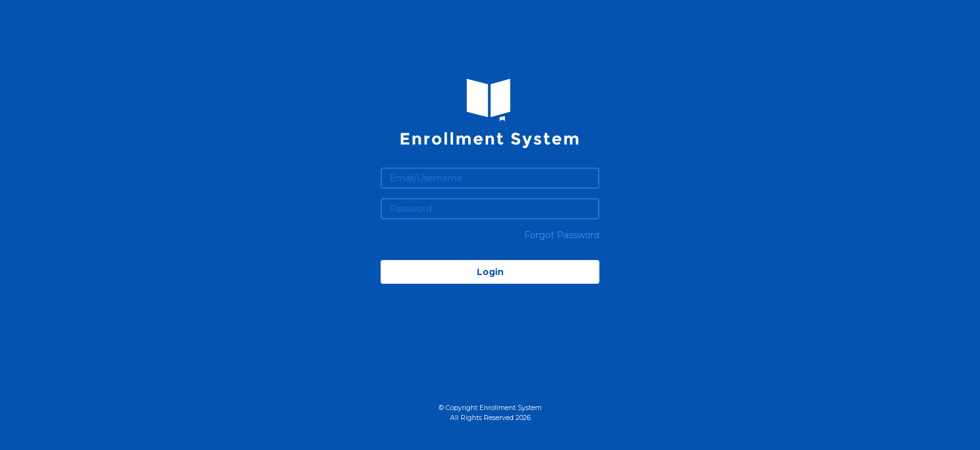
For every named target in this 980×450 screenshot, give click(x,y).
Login (490, 272)
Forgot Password (562, 235)
